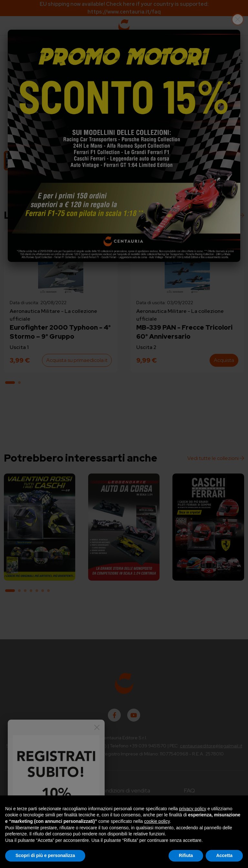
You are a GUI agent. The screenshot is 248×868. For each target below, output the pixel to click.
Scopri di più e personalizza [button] (45, 855)
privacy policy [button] (193, 809)
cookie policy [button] (157, 821)
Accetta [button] (224, 855)
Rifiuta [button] (186, 855)
